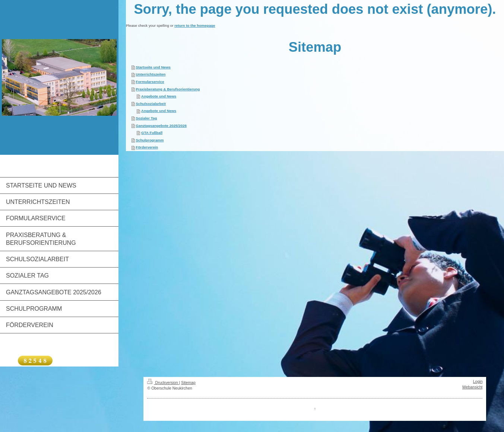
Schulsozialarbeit (151, 104)
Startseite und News (153, 67)
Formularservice (150, 82)
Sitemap (188, 383)
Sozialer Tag (146, 118)
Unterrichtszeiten (150, 74)
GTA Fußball (152, 133)
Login (478, 381)
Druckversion (163, 383)
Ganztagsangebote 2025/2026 (161, 126)
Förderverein (147, 147)
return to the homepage (195, 25)
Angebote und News (159, 96)
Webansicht (473, 387)
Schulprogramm (150, 140)
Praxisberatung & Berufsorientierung (168, 89)
